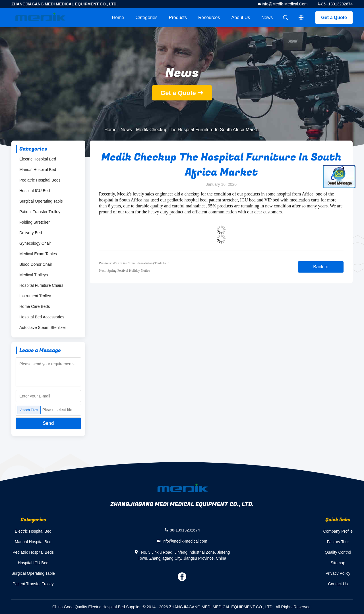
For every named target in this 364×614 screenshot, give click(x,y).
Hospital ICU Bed (35, 191)
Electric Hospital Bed (38, 159)
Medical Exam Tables (38, 254)
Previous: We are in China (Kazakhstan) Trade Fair (134, 263)
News (267, 17)
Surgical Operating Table (41, 201)
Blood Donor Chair (36, 264)
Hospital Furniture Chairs (41, 285)
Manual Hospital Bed (38, 170)
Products (178, 17)
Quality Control (338, 552)
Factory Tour (338, 542)
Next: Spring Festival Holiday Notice (124, 271)
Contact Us (338, 584)
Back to (321, 267)
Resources (209, 17)
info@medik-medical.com (285, 4)
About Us (241, 17)
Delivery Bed (31, 233)
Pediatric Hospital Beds (40, 180)
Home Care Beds (35, 306)
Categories (146, 17)
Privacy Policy (338, 573)
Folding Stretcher (35, 222)
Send (48, 423)
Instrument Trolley (35, 296)
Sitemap (338, 563)
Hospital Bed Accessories (42, 317)
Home (118, 17)
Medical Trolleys (34, 275)
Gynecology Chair (35, 243)
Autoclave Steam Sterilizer (43, 327)
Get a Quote (334, 17)
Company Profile (338, 531)
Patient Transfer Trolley (40, 212)
